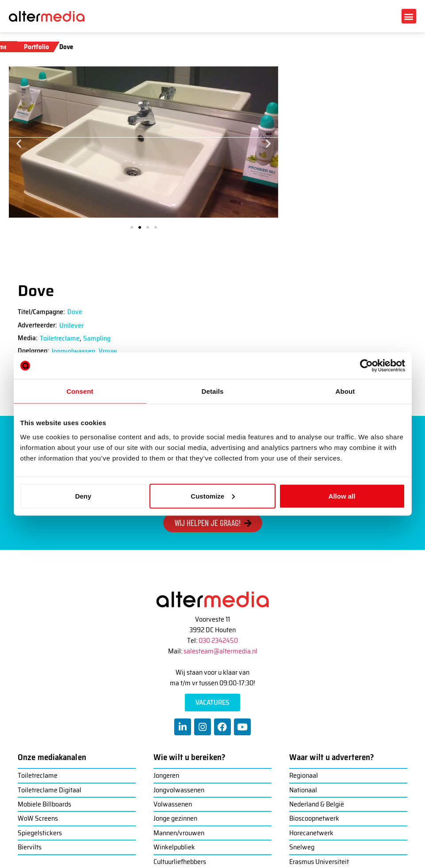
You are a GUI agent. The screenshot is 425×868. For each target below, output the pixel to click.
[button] (409, 16)
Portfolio (36, 47)
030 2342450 (218, 640)
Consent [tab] (80, 391)
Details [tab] (213, 391)
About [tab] (345, 391)
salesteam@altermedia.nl (220, 651)
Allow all (342, 496)
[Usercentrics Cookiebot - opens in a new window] (366, 366)
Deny (83, 496)
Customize (213, 496)
